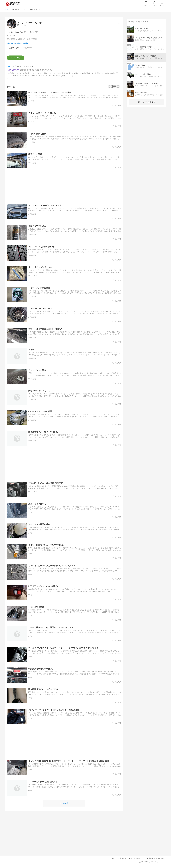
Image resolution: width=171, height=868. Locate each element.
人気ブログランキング (13, 4)
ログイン (154, 5)
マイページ (131, 858)
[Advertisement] (64, 186)
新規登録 (123, 858)
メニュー (162, 5)
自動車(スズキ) (15, 48)
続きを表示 (64, 803)
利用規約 (157, 858)
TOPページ (115, 858)
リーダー (146, 5)
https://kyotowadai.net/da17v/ (18, 43)
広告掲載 (150, 858)
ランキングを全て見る (146, 102)
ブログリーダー (141, 858)
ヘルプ (164, 858)
